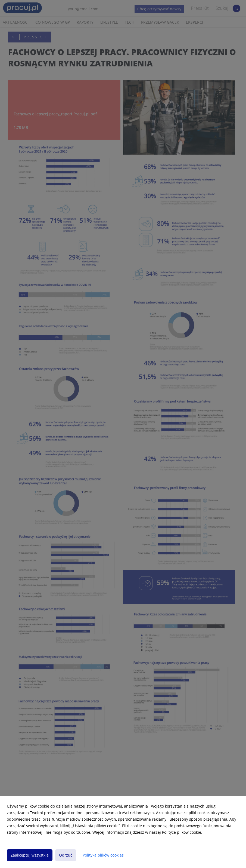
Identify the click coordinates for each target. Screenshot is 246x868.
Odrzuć (66, 855)
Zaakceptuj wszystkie (30, 855)
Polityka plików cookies (103, 855)
